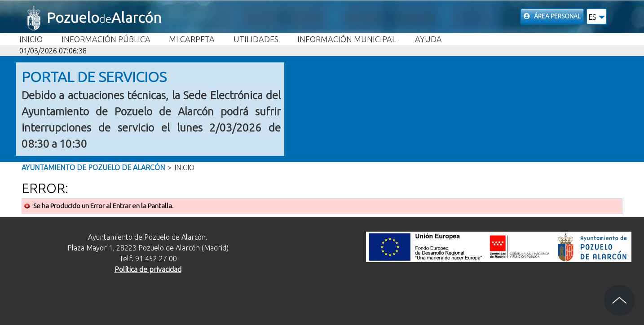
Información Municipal (347, 39)
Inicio (31, 39)
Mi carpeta (192, 39)
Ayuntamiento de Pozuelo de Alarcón (93, 167)
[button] (597, 16)
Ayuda (428, 39)
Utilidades (256, 39)
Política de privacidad (148, 269)
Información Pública (106, 39)
